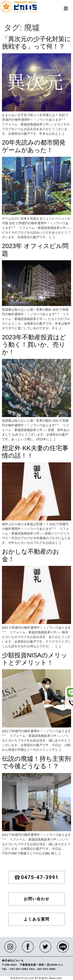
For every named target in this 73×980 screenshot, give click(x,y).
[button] (66, 8)
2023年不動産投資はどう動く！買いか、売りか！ (34, 345)
